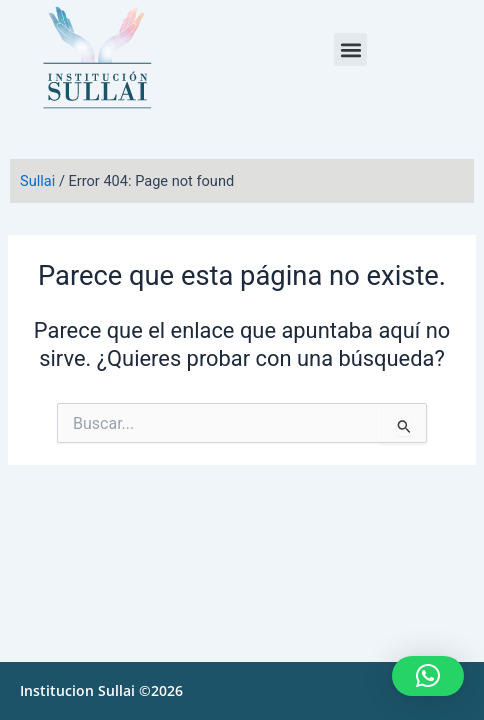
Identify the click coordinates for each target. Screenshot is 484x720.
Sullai (37, 181)
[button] (350, 49)
